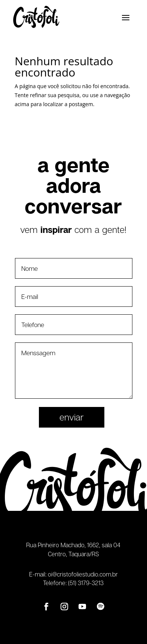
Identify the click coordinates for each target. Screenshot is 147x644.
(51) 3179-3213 (86, 583)
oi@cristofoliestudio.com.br (83, 574)
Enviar (72, 417)
